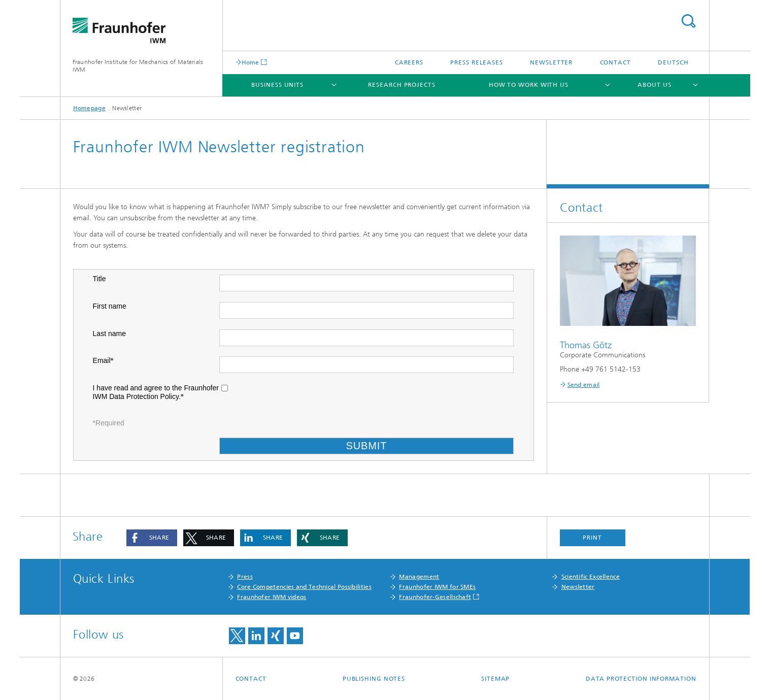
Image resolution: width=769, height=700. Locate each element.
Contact (615, 62)
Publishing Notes (374, 679)
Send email (584, 385)
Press (245, 577)
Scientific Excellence (591, 577)
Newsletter (551, 62)
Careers (409, 62)
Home (250, 62)
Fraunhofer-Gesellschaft (435, 597)
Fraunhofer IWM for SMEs (437, 587)
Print (592, 538)
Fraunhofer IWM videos (272, 597)
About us (654, 85)
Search (688, 21)
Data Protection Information (641, 679)
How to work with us (529, 85)
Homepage (89, 108)
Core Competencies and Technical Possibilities (304, 587)
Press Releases (477, 62)
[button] (152, 538)
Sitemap (495, 679)
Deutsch (673, 62)
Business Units (277, 85)
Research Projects (402, 85)
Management (419, 577)
